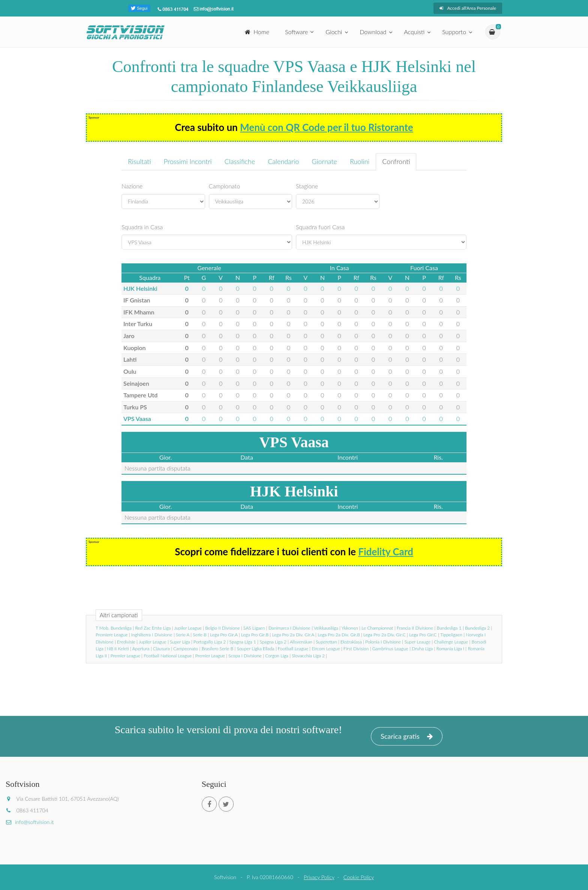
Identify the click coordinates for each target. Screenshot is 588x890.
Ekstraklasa (351, 642)
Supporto (454, 32)
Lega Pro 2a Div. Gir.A (293, 635)
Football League (293, 649)
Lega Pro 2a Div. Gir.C (385, 635)
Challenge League (451, 642)
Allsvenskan (301, 642)
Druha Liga (422, 649)
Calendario (283, 161)
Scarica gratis (407, 736)
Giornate (324, 161)
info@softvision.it (30, 822)
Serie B (200, 635)
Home (257, 32)
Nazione (132, 186)
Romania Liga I (450, 649)
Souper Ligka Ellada (256, 649)
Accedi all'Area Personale (468, 8)
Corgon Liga (277, 656)
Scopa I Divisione (245, 656)
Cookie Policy (359, 877)
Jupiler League (188, 628)
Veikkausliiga (326, 628)
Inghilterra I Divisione (152, 635)
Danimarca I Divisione (289, 628)
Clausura (161, 649)
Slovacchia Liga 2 (308, 656)
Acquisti (414, 32)
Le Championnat (377, 628)
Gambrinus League (390, 649)
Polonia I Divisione (383, 642)
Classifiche (240, 161)
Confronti (396, 161)
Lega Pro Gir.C (423, 635)
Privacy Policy (319, 877)
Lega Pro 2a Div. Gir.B (339, 635)
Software (296, 32)
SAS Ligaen (254, 628)
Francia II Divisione (415, 628)
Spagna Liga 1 (243, 642)
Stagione (307, 186)
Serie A (183, 635)
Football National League (168, 656)
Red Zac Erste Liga (153, 628)
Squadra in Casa (142, 227)
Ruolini (360, 161)
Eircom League (326, 649)
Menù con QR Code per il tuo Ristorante (327, 127)
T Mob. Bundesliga (114, 628)
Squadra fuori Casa (320, 227)
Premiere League (112, 635)
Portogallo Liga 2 (210, 642)
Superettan (326, 642)
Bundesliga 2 (477, 628)
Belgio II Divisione (222, 628)
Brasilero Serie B (218, 649)
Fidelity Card (386, 552)
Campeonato (186, 649)
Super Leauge (417, 642)
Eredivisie (126, 642)
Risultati (139, 161)
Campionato (225, 186)
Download (373, 32)
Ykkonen (350, 628)
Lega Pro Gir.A (224, 635)
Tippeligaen (451, 635)
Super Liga (180, 642)
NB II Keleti (118, 649)
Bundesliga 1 (449, 628)
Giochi (334, 32)
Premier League (125, 656)
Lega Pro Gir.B (255, 635)
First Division (356, 649)
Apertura (141, 649)
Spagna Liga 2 (273, 642)
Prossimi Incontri (188, 161)
